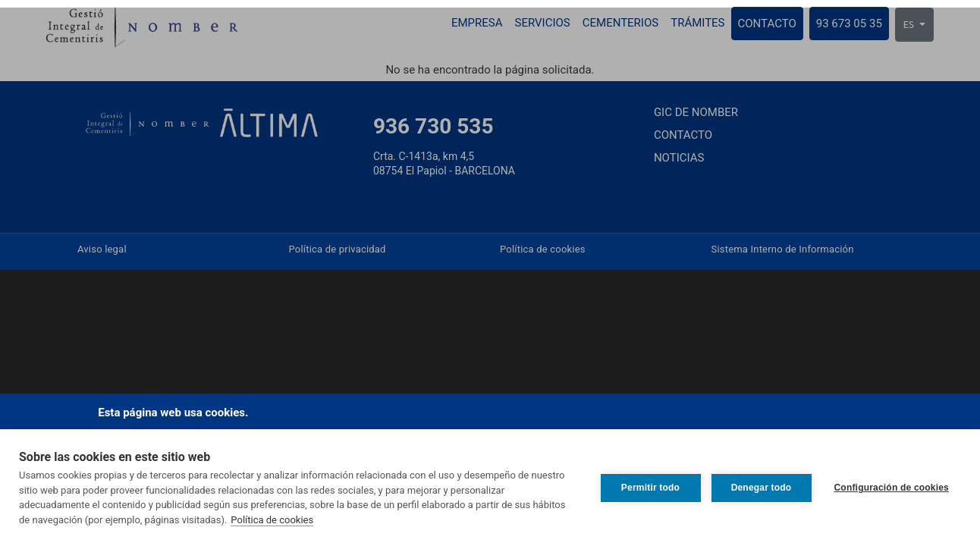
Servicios (543, 23)
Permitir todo (650, 488)
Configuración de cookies (892, 488)
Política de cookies (272, 520)
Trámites (697, 23)
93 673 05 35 (849, 24)
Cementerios (620, 23)
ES (910, 24)
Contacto (767, 24)
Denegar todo (762, 488)
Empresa (477, 23)
